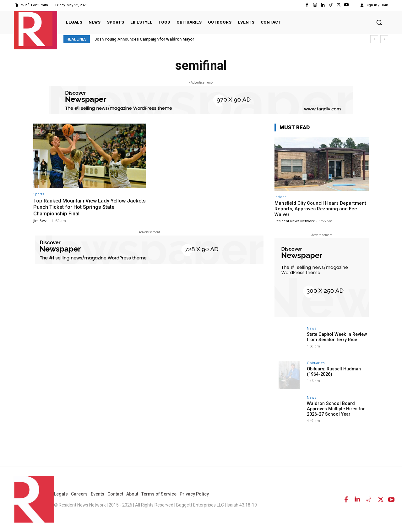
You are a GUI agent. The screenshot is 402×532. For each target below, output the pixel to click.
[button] (379, 22)
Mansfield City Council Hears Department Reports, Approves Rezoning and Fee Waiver (320, 209)
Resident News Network (295, 221)
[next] (384, 39)
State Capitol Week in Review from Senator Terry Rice (336, 337)
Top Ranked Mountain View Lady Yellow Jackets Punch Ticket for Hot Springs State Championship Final (86, 207)
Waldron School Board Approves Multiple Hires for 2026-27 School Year (335, 409)
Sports (39, 194)
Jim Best (40, 220)
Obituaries (316, 363)
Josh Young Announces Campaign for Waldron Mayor (144, 39)
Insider (280, 197)
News (311, 328)
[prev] (374, 39)
